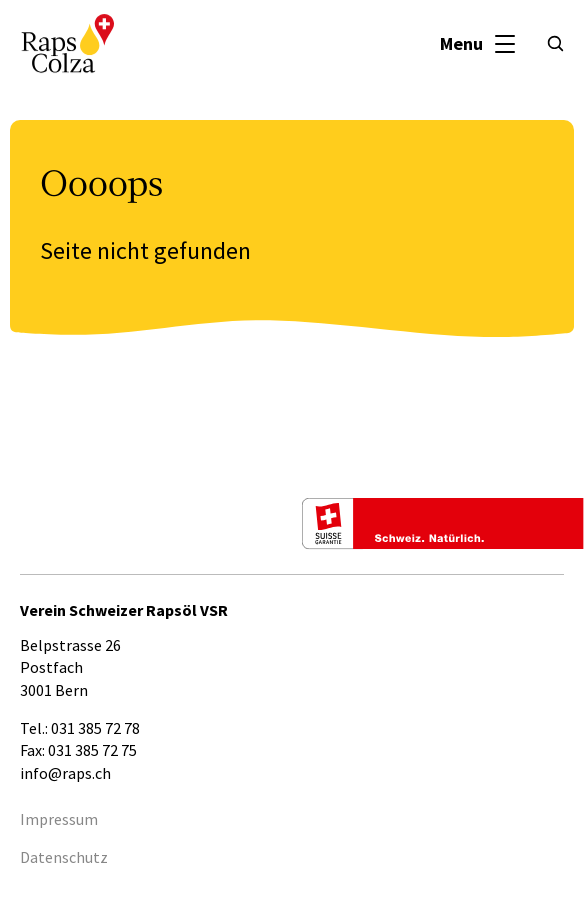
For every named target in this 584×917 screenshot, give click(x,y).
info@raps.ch (65, 773)
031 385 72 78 (95, 728)
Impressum (59, 819)
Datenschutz (64, 857)
